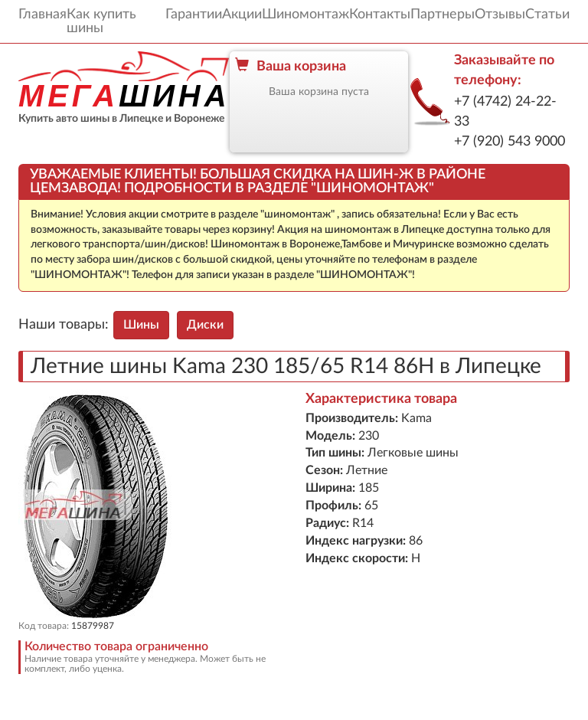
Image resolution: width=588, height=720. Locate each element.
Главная (42, 15)
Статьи (547, 15)
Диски (205, 325)
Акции (242, 15)
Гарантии (194, 15)
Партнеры (443, 15)
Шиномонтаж (305, 15)
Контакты (380, 15)
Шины (141, 325)
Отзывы (500, 15)
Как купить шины (101, 21)
